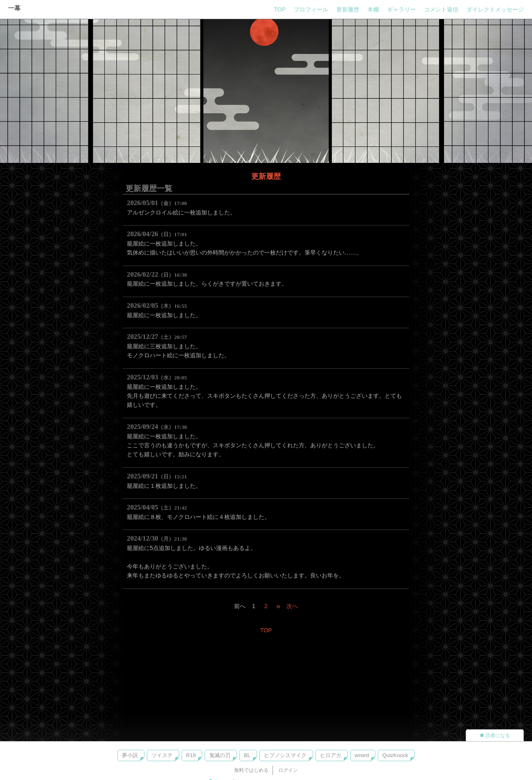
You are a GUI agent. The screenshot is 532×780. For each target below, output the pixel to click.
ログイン (288, 770)
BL (247, 755)
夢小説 (130, 755)
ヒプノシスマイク (285, 755)
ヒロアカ (331, 755)
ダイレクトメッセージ (495, 9)
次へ (292, 606)
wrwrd (362, 755)
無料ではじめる (251, 770)
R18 (191, 755)
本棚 (373, 9)
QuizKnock (395, 755)
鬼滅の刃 (220, 755)
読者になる (495, 735)
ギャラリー (401, 9)
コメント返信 (441, 9)
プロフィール (311, 9)
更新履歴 (348, 9)
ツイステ (162, 755)
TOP (280, 9)
